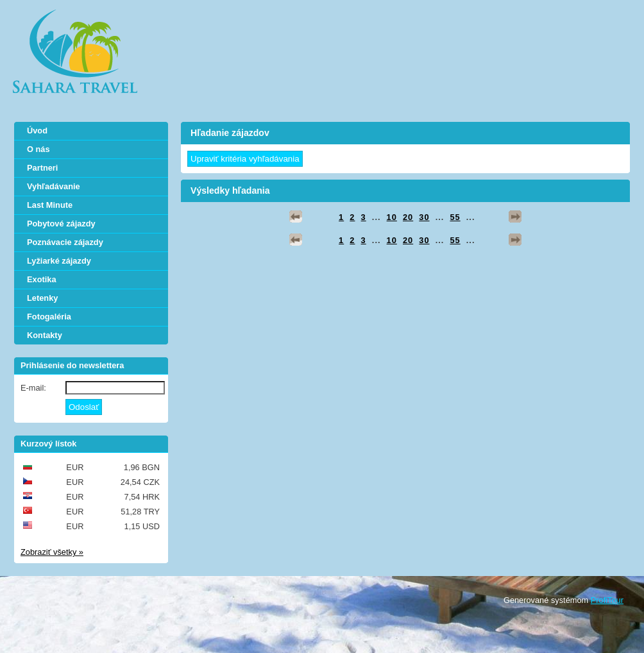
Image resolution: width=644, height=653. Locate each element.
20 (408, 217)
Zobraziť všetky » (52, 552)
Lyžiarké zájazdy (59, 261)
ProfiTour (607, 600)
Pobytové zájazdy (61, 224)
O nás (38, 149)
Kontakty (45, 335)
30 (424, 217)
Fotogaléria (49, 317)
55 (455, 217)
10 (392, 217)
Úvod (37, 131)
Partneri (42, 168)
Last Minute (50, 205)
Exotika (42, 279)
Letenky (42, 298)
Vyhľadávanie (54, 186)
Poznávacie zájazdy (65, 242)
